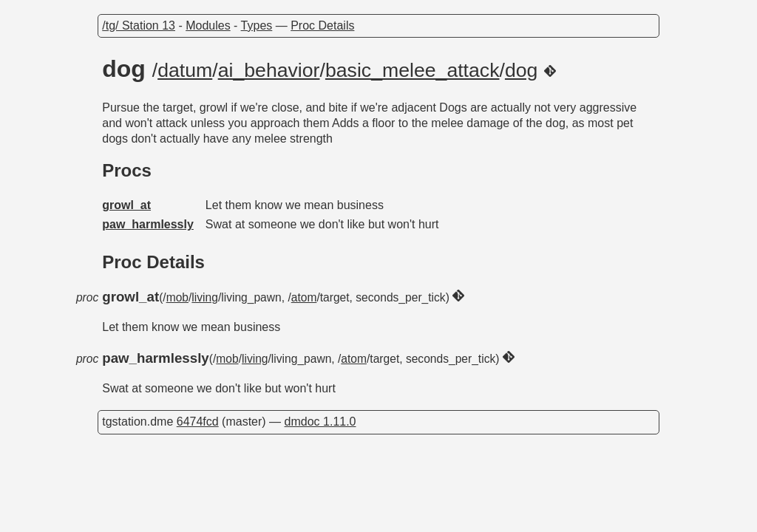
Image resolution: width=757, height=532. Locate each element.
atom (304, 297)
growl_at (126, 205)
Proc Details (322, 25)
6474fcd (198, 422)
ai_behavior (269, 70)
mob (177, 297)
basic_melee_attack (413, 70)
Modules (208, 25)
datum (185, 70)
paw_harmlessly (148, 224)
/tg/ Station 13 (139, 25)
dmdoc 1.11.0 (320, 422)
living (205, 297)
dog (521, 70)
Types (257, 25)
